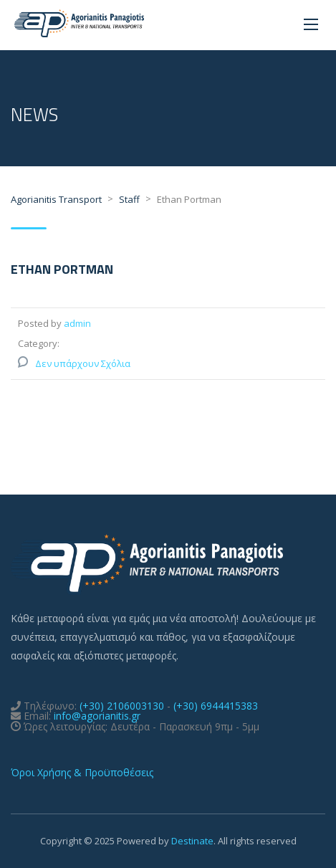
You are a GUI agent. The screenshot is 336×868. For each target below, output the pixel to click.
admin (77, 323)
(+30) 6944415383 (216, 706)
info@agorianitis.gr (97, 716)
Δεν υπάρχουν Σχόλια (83, 363)
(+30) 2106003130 (122, 706)
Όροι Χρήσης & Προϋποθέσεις (82, 772)
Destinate (192, 841)
